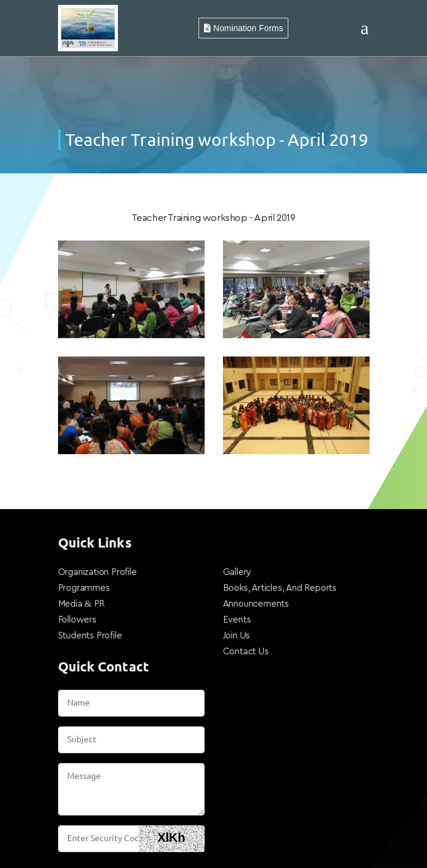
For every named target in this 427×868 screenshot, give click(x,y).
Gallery (237, 572)
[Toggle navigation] (364, 28)
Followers (77, 620)
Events (237, 620)
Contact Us (246, 652)
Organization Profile (97, 572)
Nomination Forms (243, 28)
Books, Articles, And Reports (280, 588)
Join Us (237, 636)
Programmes (84, 588)
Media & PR (82, 604)
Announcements (256, 604)
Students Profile (90, 636)
